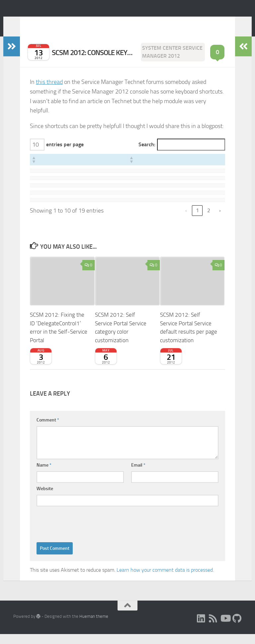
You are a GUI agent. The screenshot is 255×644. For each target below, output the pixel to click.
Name (44, 475)
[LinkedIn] (201, 628)
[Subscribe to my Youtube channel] (225, 628)
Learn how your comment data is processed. (165, 580)
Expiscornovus (55, 23)
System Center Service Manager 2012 (172, 62)
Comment (48, 430)
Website (45, 499)
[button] (34, 169)
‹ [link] (186, 221)
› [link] (220, 221)
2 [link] (209, 221)
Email (138, 475)
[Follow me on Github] (237, 628)
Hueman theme (94, 626)
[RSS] (213, 628)
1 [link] (197, 221)
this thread (49, 92)
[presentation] (87, 533)
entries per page (65, 154)
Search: (147, 154)
